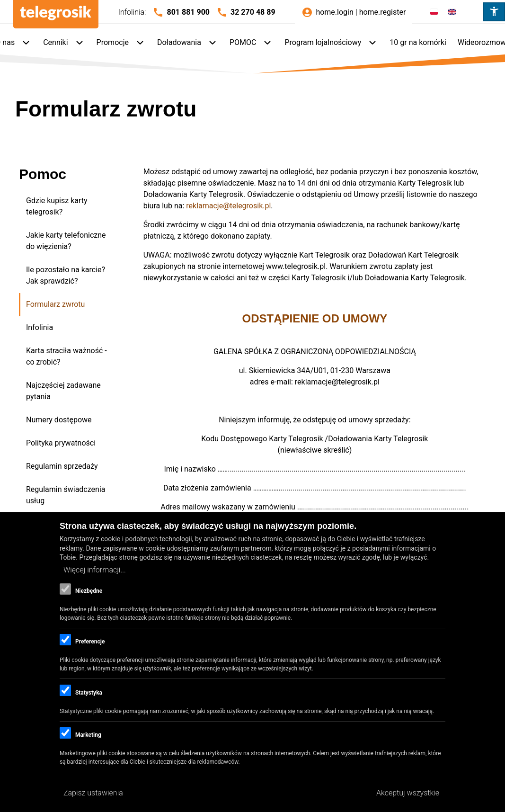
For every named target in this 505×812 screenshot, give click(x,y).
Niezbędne (89, 591)
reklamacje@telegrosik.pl (228, 206)
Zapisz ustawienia (93, 793)
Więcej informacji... (95, 570)
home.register (383, 12)
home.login (334, 12)
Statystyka (89, 693)
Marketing (88, 735)
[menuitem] (64, 43)
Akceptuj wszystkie (408, 793)
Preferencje (90, 642)
